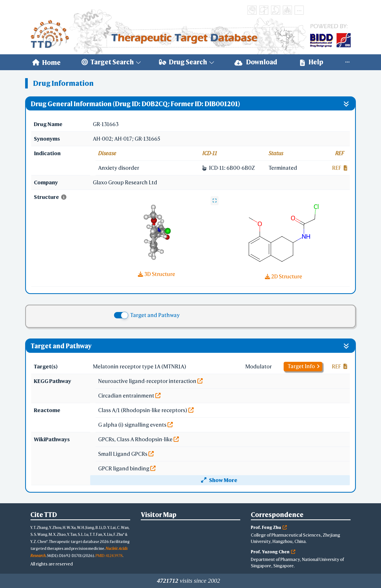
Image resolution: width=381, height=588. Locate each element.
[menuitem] (46, 62)
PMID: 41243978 (109, 556)
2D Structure (284, 276)
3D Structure (157, 274)
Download (256, 62)
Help (312, 62)
